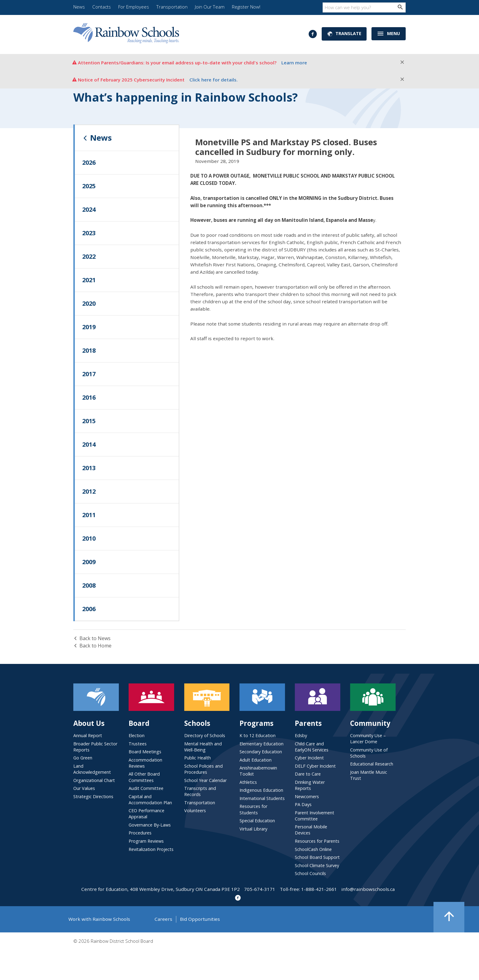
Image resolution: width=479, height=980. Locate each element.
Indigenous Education (261, 790)
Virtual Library (253, 829)
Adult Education (256, 760)
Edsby (301, 735)
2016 (89, 397)
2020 (89, 303)
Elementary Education (261, 744)
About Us (89, 723)
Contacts (102, 7)
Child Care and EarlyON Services (312, 747)
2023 (89, 233)
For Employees (134, 7)
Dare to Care (308, 774)
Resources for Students (253, 809)
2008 (89, 585)
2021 (89, 280)
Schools (197, 723)
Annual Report (88, 735)
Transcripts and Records (200, 791)
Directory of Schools (205, 735)
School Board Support (317, 857)
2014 (89, 444)
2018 (89, 350)
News (79, 7)
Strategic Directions (93, 796)
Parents (308, 723)
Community (370, 723)
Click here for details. (214, 80)
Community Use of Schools (369, 753)
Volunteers (195, 811)
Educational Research (372, 764)
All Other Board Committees (144, 777)
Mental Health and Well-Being (203, 747)
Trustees (138, 744)
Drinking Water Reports (310, 785)
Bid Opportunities (200, 919)
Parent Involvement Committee (314, 816)
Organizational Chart (94, 780)
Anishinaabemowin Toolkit (258, 771)
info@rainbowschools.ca (368, 889)
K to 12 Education (258, 735)
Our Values (84, 788)
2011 (89, 515)
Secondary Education (261, 752)
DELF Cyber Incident (315, 766)
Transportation (172, 7)
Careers (163, 919)
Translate (344, 34)
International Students (262, 798)
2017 (89, 374)
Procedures (140, 833)
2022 (89, 256)
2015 (89, 421)
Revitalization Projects (151, 849)
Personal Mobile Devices (311, 830)
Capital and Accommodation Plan (150, 800)
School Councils (310, 873)
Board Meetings (145, 752)
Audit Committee (146, 788)
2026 (89, 162)
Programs (256, 723)
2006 (89, 609)
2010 (89, 538)
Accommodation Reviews (145, 763)
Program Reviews (146, 841)
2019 (89, 327)
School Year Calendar (205, 780)
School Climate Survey (317, 865)
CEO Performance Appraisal (146, 814)
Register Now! (246, 7)
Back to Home (92, 646)
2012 (89, 491)
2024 (89, 209)
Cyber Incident (309, 758)
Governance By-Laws (150, 825)
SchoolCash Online (313, 849)
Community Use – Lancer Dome (368, 739)
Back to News (92, 638)
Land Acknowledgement (92, 769)
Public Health (197, 758)
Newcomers (307, 796)
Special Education (257, 821)
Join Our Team (210, 7)
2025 (89, 186)
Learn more (294, 63)
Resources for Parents (317, 841)
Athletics (248, 782)
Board (139, 723)
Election (137, 735)
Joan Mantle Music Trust (369, 775)
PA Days (303, 804)
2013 (89, 468)
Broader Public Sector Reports (95, 747)
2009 (89, 562)
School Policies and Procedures (203, 769)
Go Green (83, 758)
